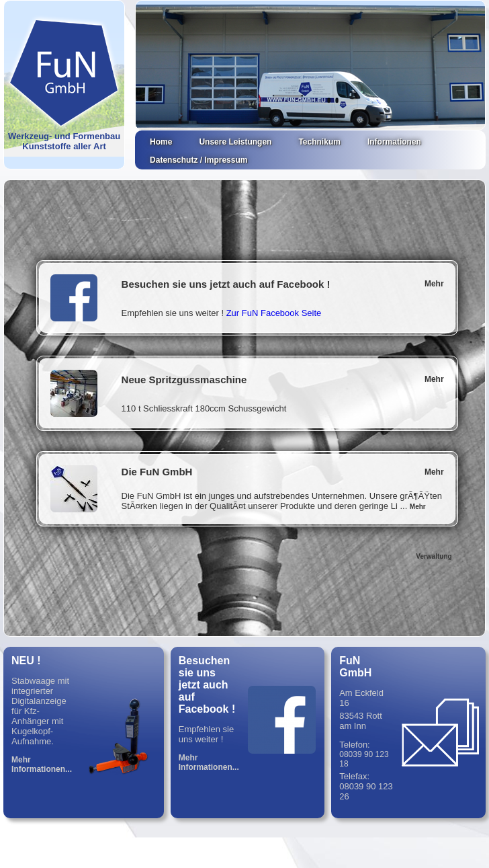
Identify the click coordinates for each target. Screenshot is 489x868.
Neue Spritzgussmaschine (184, 380)
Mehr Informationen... (42, 764)
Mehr (434, 284)
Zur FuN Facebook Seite (274, 313)
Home (161, 142)
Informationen (394, 142)
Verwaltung (434, 556)
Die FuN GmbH (157, 472)
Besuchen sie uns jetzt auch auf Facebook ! (226, 284)
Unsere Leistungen (235, 142)
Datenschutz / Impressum (198, 160)
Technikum (319, 142)
